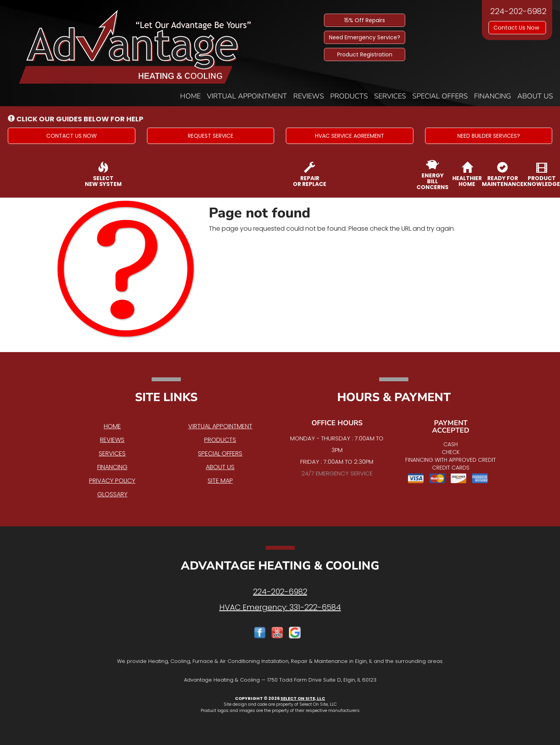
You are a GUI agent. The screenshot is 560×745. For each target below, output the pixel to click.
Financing (493, 96)
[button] (72, 136)
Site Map (220, 481)
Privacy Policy (112, 481)
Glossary (112, 494)
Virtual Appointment (247, 96)
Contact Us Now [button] (517, 28)
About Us (535, 96)
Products (349, 96)
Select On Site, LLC (303, 698)
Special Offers (440, 96)
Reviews (309, 96)
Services (390, 96)
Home (190, 96)
